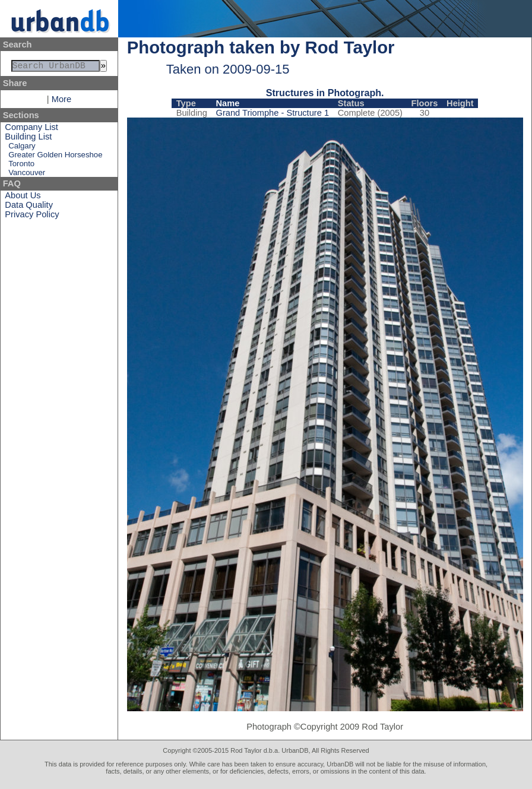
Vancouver (27, 175)
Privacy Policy (32, 217)
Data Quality (29, 207)
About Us (23, 198)
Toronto (21, 166)
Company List (31, 129)
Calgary (22, 148)
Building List (28, 139)
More (61, 102)
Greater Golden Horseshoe (55, 157)
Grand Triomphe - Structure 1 (272, 113)
